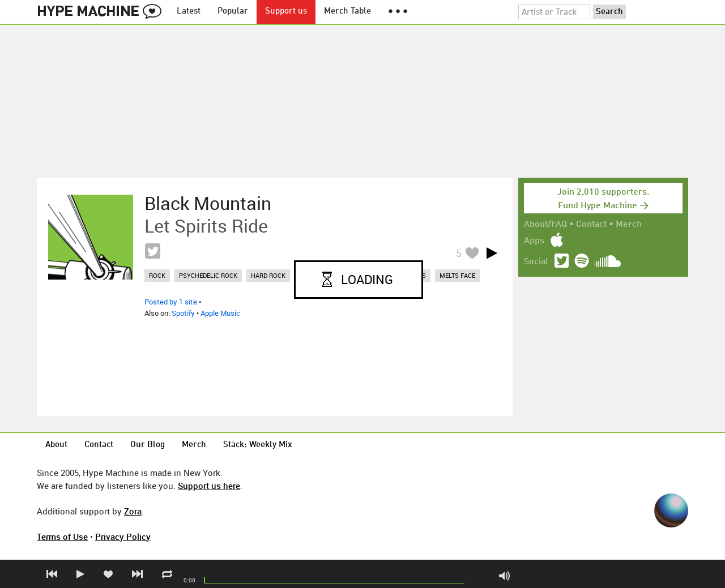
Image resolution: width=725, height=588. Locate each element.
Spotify (183, 313)
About (56, 445)
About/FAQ (545, 225)
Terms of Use (62, 537)
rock (157, 275)
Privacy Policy (123, 537)
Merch (629, 225)
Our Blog (148, 445)
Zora (133, 511)
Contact (591, 225)
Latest (189, 12)
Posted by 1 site (171, 302)
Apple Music (220, 313)
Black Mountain (208, 203)
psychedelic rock (208, 275)
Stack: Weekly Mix (258, 445)
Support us (286, 12)
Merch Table (347, 12)
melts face (457, 275)
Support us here (209, 486)
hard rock (268, 275)
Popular (233, 12)
